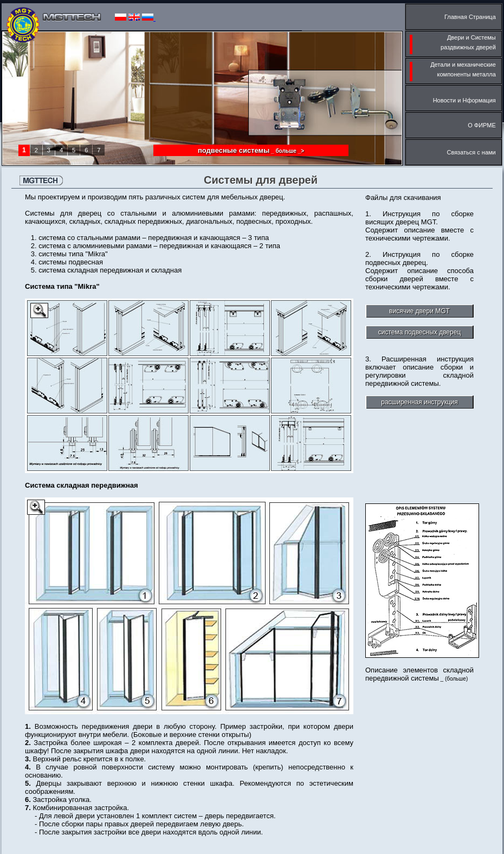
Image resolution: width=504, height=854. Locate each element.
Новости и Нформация (468, 100)
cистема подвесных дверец (420, 332)
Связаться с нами (474, 152)
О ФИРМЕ (485, 125)
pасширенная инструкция (419, 402)
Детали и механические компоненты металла (454, 71)
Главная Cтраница (473, 17)
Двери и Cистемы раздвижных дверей (454, 44)
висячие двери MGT (419, 311)
